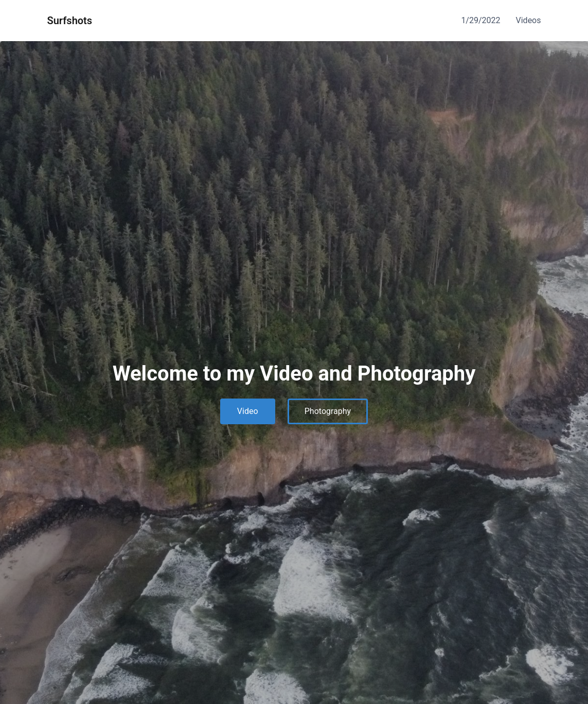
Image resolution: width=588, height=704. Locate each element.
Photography (328, 411)
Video (248, 411)
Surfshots (70, 21)
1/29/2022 (480, 20)
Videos (529, 20)
